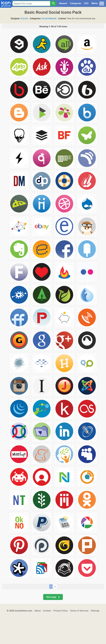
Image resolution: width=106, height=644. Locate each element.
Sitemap (95, 611)
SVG (86, 3)
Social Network (49, 18)
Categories (76, 3)
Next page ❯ (53, 597)
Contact (47, 611)
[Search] (53, 3)
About (38, 611)
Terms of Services (79, 611)
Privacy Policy (61, 611)
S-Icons (24, 18)
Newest (63, 3)
